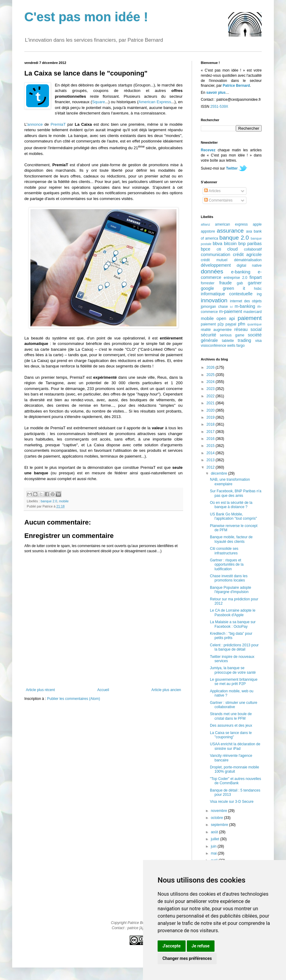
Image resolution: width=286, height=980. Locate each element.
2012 (211, 467)
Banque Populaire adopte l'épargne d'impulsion (230, 590)
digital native (249, 265)
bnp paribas (250, 244)
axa (249, 231)
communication (216, 255)
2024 (211, 382)
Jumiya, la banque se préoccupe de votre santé (233, 670)
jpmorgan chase (214, 307)
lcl (231, 307)
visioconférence (213, 346)
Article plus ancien (166, 690)
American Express (155, 102)
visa (258, 341)
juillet (216, 839)
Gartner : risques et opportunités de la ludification (227, 565)
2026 (211, 367)
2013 (211, 460)
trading (244, 340)
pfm (242, 324)
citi (219, 249)
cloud (232, 249)
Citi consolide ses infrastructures (224, 551)
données (212, 271)
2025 (211, 375)
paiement (250, 318)
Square (98, 102)
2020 (211, 410)
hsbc (258, 289)
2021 (211, 403)
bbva (217, 244)
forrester (208, 283)
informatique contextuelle (227, 294)
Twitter (232, 168)
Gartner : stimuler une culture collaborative (234, 705)
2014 (211, 453)
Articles (212, 191)
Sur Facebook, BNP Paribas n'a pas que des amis (236, 493)
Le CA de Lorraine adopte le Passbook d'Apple (233, 613)
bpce (206, 249)
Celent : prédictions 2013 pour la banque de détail (234, 647)
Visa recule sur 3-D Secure (232, 802)
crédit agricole (247, 255)
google (207, 288)
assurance (230, 231)
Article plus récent (40, 690)
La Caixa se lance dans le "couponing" (231, 735)
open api (226, 318)
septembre (220, 825)
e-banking (241, 272)
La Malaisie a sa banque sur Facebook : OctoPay (233, 624)
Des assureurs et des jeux (231, 725)
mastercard (253, 312)
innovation (214, 300)
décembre (220, 473)
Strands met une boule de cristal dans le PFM (231, 716)
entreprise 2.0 (235, 278)
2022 (211, 396)
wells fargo (236, 346)
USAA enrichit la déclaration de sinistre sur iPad (235, 746)
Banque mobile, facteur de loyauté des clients (231, 539)
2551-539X (219, 107)
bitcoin (230, 244)
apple (257, 224)
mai (214, 853)
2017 (211, 432)
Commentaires (218, 200)
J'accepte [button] (172, 946)
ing (259, 294)
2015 (211, 446)
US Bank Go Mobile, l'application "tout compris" (234, 516)
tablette (228, 341)
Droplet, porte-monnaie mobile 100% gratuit (234, 769)
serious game (232, 335)
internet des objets (246, 301)
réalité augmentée (216, 330)
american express (232, 224)
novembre (220, 811)
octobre (217, 818)
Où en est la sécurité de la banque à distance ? (231, 505)
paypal (231, 324)
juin (214, 846)
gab (240, 283)
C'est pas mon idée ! (86, 17)
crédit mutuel (214, 260)
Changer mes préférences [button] (187, 958)
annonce (35, 124)
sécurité (208, 335)
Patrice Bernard (236, 86)
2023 (211, 389)
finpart (256, 277)
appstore (208, 231)
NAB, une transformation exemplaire (230, 482)
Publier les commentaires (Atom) (74, 699)
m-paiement (231, 311)
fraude (226, 283)
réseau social (248, 329)
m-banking (245, 306)
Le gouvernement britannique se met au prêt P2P (234, 682)
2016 (211, 439)
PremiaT (58, 124)
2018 (211, 424)
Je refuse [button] (201, 946)
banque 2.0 (49, 501)
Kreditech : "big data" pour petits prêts (231, 636)
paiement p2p (212, 324)
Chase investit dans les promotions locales (229, 578)
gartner (255, 283)
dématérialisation (248, 260)
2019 (211, 417)
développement (216, 265)
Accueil (103, 690)
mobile (64, 501)
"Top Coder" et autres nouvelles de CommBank (235, 781)
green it (234, 288)
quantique (255, 324)
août (215, 832)
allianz (206, 224)
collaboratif (253, 249)
